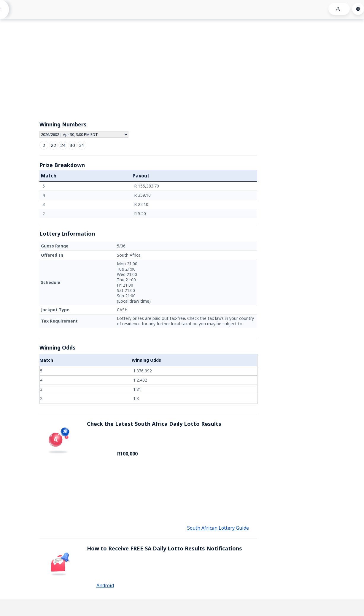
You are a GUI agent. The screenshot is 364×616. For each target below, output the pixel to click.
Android (105, 585)
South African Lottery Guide (218, 528)
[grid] (148, 200)
